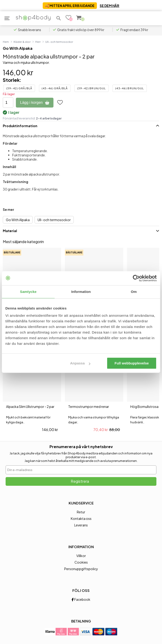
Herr (38, 42)
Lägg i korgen (35, 103)
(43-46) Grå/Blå (55, 88)
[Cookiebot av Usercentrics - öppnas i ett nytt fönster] (136, 278)
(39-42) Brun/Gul (92, 88)
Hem (6, 42)
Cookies (81, 562)
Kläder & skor (22, 42)
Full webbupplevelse (132, 363)
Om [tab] (134, 292)
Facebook (81, 599)
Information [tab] (81, 292)
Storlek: (12, 80)
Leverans (81, 525)
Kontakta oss (81, 518)
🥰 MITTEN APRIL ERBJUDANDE (70, 6)
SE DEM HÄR (109, 6)
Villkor (81, 556)
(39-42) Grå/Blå (19, 88)
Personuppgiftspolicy (81, 569)
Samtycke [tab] (28, 292)
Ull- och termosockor (59, 42)
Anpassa (80, 363)
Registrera (80, 481)
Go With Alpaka (18, 48)
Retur (81, 512)
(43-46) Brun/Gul (130, 88)
